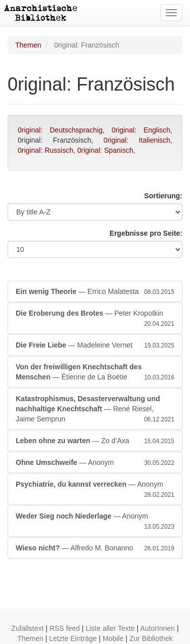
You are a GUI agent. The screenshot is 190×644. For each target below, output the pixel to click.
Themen (28, 45)
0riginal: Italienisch (137, 140)
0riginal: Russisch (46, 150)
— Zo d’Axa (95, 441)
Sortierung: (163, 196)
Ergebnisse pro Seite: (146, 233)
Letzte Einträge (73, 638)
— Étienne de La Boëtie (95, 372)
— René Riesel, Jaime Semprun (95, 409)
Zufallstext (27, 628)
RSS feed (65, 628)
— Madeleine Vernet (95, 345)
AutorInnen (158, 628)
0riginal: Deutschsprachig (60, 130)
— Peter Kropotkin (95, 319)
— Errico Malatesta (95, 291)
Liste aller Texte (110, 628)
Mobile (113, 638)
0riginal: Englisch (141, 130)
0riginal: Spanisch (106, 150)
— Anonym (95, 462)
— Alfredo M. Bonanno (95, 548)
